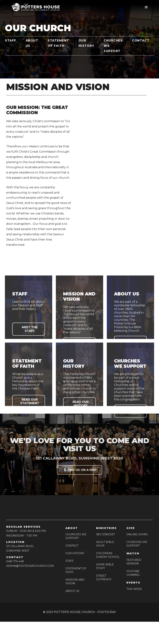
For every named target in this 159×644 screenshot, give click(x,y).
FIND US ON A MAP (80, 471)
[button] (146, 7)
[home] (34, 7)
